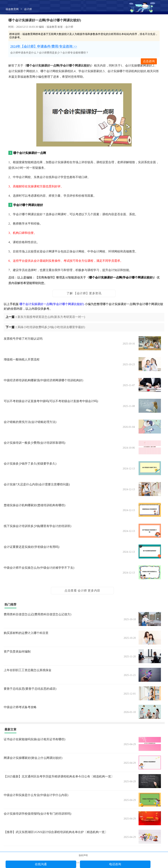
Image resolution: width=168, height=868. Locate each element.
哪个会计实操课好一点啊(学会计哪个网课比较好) (52, 304)
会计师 (28, 9)
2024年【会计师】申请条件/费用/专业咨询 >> (44, 46)
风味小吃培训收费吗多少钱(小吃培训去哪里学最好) (51, 327)
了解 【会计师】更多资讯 (84, 293)
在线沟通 (41, 864)
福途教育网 (12, 9)
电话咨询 (115, 864)
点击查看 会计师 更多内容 (82, 591)
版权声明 (83, 855)
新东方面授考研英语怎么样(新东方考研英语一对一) (51, 317)
